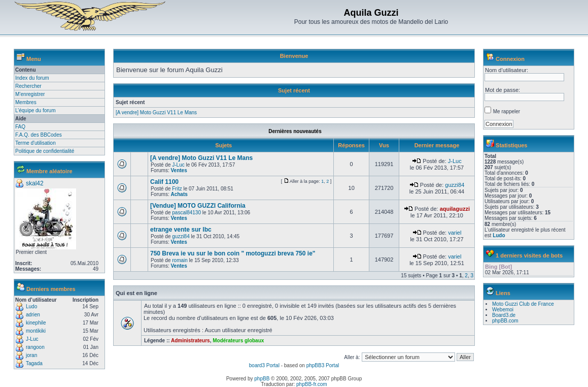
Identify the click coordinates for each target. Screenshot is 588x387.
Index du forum (32, 78)
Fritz (177, 189)
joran (31, 355)
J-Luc (32, 339)
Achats (179, 194)
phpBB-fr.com (312, 384)
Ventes (179, 170)
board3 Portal (264, 365)
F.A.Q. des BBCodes (39, 135)
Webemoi (503, 310)
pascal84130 (186, 213)
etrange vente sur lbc (181, 230)
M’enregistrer (30, 94)
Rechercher (28, 86)
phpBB (262, 379)
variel (455, 233)
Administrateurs (191, 341)
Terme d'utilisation (36, 143)
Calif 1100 (164, 182)
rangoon (35, 347)
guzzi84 (455, 185)
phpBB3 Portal (323, 365)
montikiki (36, 331)
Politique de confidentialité (45, 151)
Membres (26, 102)
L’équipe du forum (36, 110)
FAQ (20, 127)
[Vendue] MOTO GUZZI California (198, 206)
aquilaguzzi (455, 209)
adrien (33, 315)
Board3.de (504, 315)
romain (180, 260)
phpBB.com (505, 321)
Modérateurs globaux (238, 341)
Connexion (510, 59)
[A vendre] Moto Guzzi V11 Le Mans (156, 112)
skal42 (35, 183)
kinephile (36, 323)
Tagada (34, 363)
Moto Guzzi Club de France (523, 304)
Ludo (31, 307)
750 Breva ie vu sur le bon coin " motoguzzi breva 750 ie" (233, 253)
